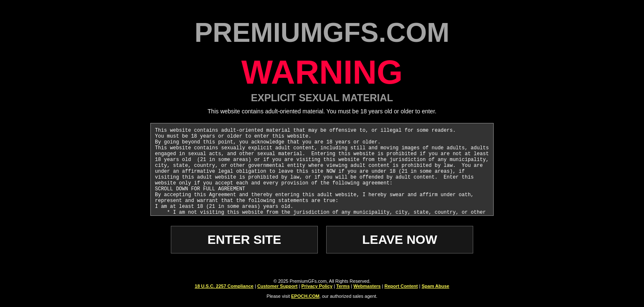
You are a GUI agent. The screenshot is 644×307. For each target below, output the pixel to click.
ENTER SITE (245, 239)
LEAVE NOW (399, 239)
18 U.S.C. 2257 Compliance (224, 286)
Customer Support (278, 286)
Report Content (401, 286)
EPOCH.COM (305, 296)
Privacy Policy (317, 286)
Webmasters (367, 286)
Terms (343, 286)
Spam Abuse (435, 286)
